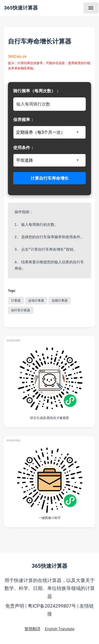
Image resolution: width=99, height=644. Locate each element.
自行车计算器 (21, 310)
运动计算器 (36, 300)
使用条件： (24, 148)
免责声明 (15, 606)
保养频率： (24, 120)
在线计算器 (60, 300)
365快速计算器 (21, 8)
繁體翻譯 (32, 629)
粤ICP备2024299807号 (52, 606)
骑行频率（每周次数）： (36, 91)
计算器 (16, 300)
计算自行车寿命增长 (50, 178)
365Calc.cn (17, 57)
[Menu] (91, 8)
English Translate (60, 629)
